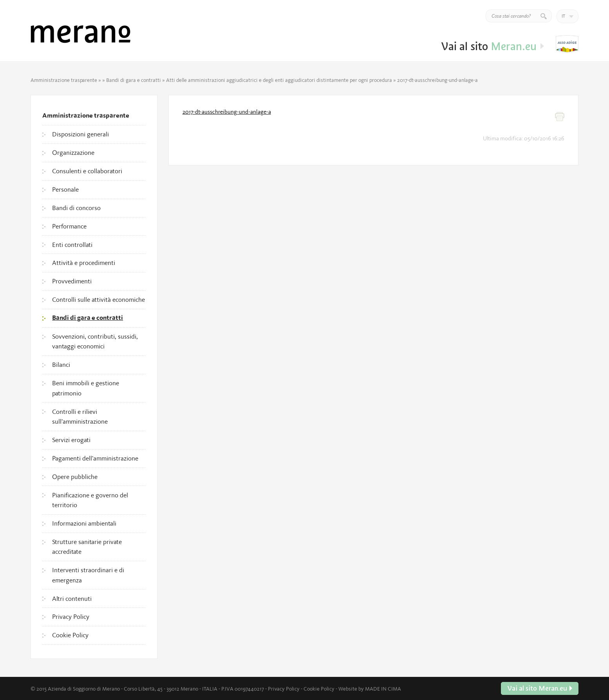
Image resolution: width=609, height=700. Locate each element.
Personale (65, 189)
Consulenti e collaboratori (87, 171)
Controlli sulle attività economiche (98, 299)
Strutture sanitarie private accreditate (87, 547)
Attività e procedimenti (84, 263)
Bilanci (61, 365)
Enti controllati (72, 245)
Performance (69, 226)
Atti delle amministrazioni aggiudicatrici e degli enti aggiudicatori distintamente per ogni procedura (279, 80)
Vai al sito (567, 44)
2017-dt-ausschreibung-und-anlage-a (227, 112)
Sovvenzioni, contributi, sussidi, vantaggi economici (95, 341)
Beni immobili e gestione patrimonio (86, 388)
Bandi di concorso (76, 208)
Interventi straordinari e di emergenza (88, 575)
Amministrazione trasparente (64, 80)
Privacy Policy (71, 617)
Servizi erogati (71, 440)
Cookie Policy (70, 635)
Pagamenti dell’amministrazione (95, 458)
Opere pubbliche (75, 477)
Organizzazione (73, 152)
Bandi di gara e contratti (134, 80)
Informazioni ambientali (84, 523)
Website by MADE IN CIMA (370, 689)
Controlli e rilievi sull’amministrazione (80, 417)
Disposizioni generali (80, 134)
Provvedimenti (72, 281)
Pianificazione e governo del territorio (90, 500)
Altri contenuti (72, 598)
